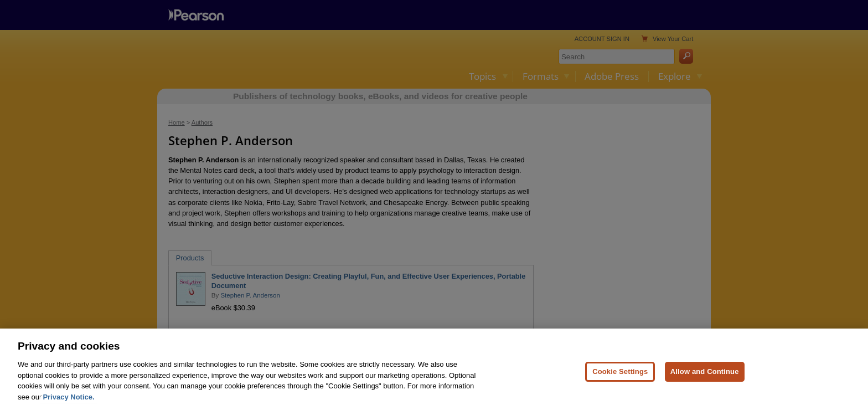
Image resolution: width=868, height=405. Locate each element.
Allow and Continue (705, 379)
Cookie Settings (620, 379)
